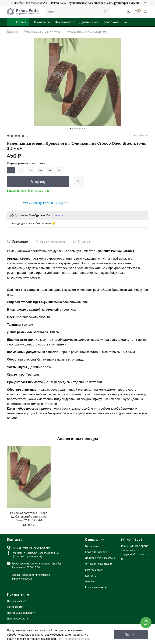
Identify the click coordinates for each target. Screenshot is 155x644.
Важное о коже (94, 570)
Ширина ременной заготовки (26, 163)
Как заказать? (65, 22)
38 (50, 170)
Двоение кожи (89, 22)
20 (11, 170)
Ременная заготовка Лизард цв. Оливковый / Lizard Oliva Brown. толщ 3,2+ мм (29, 516)
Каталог (18, 22)
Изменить (57, 215)
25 (21, 170)
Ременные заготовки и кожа (42, 32)
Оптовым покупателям (98, 564)
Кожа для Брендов (96, 552)
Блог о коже (112, 22)
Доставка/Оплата (17, 618)
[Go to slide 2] (73, 129)
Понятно (131, 635)
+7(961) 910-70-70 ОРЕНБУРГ (31, 548)
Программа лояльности (21, 613)
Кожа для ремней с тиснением (86, 32)
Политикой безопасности (73, 639)
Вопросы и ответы (96, 587)
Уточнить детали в (45, 203)
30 (30, 170)
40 (60, 170)
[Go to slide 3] (75, 129)
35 (40, 170)
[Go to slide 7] (85, 129)
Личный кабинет (17, 601)
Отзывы (90, 581)
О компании (42, 22)
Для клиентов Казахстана (100, 558)
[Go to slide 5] (80, 129)
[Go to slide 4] (77, 129)
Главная (12, 32)
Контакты (91, 576)
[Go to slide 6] (82, 129)
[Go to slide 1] (70, 129)
